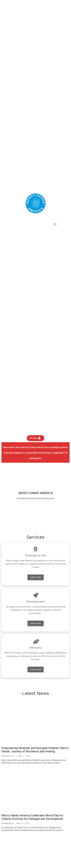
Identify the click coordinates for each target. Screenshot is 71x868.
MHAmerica (8, 756)
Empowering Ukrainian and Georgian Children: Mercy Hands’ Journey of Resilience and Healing (35, 750)
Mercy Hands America (36, 493)
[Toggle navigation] (55, 224)
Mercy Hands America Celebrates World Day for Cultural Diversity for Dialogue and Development (32, 817)
